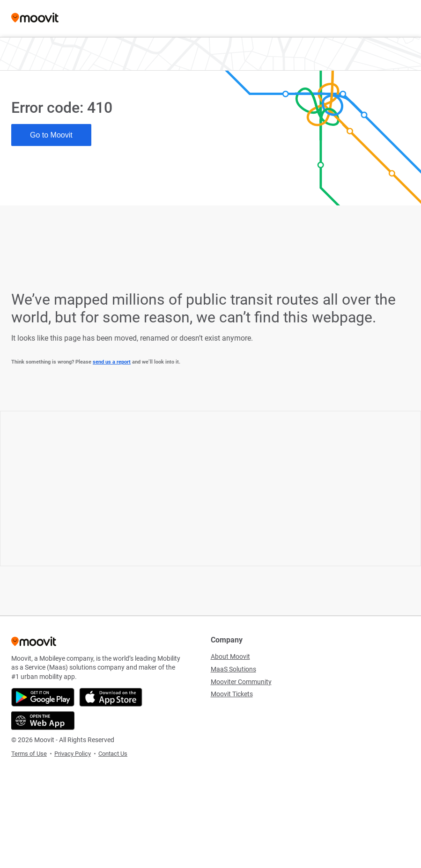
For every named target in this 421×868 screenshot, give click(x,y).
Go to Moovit (51, 135)
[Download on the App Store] (111, 697)
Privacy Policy (73, 754)
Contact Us (113, 754)
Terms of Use (29, 754)
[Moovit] (35, 18)
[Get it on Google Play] (43, 697)
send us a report (112, 362)
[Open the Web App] (43, 721)
